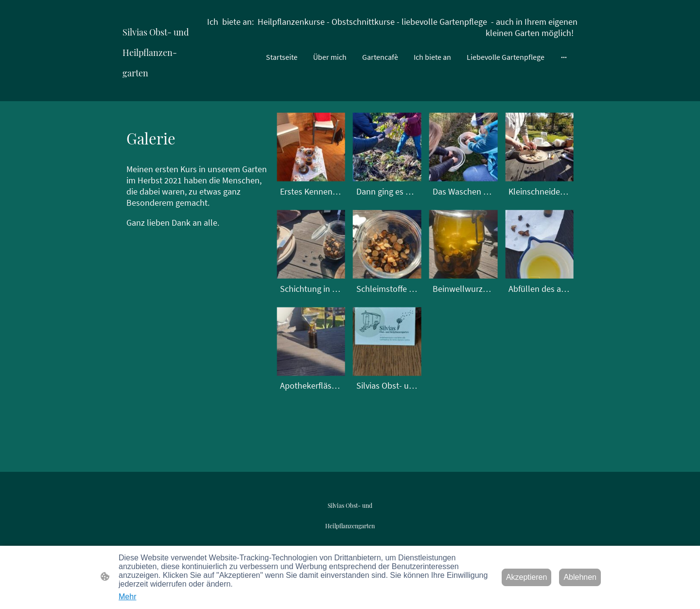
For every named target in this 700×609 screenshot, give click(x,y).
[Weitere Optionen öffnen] (564, 57)
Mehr (127, 597)
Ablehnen (580, 577)
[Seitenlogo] (159, 89)
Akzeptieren (527, 577)
